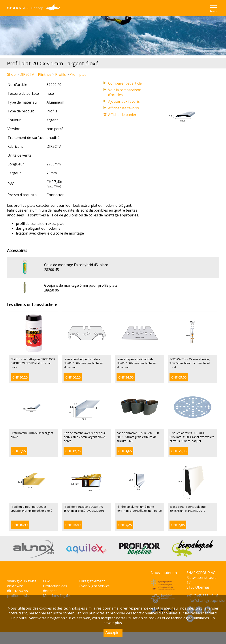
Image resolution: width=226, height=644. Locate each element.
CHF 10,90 (20, 525)
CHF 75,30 (179, 451)
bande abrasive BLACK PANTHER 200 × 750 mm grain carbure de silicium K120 (138, 437)
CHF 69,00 (179, 377)
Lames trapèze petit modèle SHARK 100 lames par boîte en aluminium (136, 363)
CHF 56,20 (73, 377)
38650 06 (52, 290)
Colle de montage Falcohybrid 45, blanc (76, 265)
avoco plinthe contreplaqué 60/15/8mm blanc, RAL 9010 (188, 509)
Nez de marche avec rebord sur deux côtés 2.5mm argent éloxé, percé (85, 437)
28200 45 (52, 270)
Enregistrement (92, 581)
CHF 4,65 (125, 451)
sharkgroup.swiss (22, 581)
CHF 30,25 (20, 377)
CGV (46, 581)
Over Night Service (94, 586)
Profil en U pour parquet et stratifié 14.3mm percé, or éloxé (31, 509)
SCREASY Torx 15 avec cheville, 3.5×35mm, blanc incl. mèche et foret (190, 363)
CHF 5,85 (178, 525)
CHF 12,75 (73, 451)
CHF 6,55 (19, 451)
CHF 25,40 (73, 525)
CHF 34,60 (126, 377)
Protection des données (55, 588)
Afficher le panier (122, 115)
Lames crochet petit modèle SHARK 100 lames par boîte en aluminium (83, 363)
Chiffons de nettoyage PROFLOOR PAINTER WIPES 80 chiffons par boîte (33, 363)
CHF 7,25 (125, 525)
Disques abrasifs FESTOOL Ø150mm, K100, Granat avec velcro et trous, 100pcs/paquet (192, 437)
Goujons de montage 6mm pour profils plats (81, 285)
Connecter (55, 195)
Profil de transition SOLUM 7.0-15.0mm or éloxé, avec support (84, 509)
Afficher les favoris (123, 108)
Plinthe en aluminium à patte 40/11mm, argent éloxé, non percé (139, 509)
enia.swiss (15, 586)
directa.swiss (17, 591)
